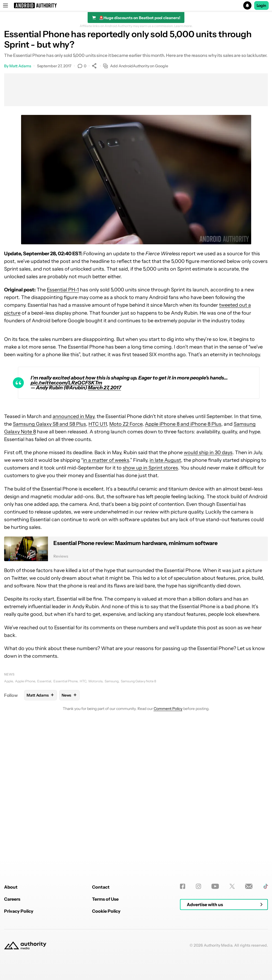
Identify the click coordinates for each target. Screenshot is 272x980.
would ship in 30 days (208, 453)
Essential (44, 681)
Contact (101, 956)
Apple (8, 681)
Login (262, 5)
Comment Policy (168, 709)
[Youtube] (215, 955)
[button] (136, 5)
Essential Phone (65, 681)
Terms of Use (105, 968)
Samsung (112, 681)
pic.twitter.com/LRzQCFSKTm (66, 383)
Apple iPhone (25, 681)
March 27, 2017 (104, 388)
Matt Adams (20, 66)
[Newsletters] (249, 955)
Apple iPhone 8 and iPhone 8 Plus (183, 424)
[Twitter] (232, 955)
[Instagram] (198, 955)
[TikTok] (266, 955)
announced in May (73, 416)
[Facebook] (183, 955)
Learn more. (183, 26)
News (9, 674)
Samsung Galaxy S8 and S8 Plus (49, 424)
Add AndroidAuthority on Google (135, 66)
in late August (165, 460)
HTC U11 (98, 424)
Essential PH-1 (63, 290)
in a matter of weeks (106, 460)
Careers (12, 968)
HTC (83, 681)
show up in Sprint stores (150, 468)
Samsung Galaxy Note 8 (138, 681)
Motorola (95, 681)
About (11, 956)
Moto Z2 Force (126, 424)
